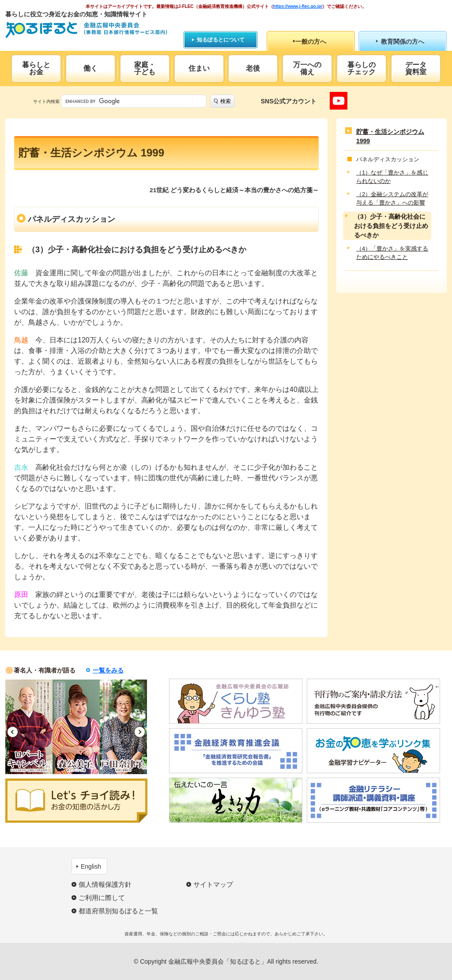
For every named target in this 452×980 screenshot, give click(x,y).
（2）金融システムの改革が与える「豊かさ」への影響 (392, 199)
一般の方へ (311, 42)
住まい (199, 68)
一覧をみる (108, 670)
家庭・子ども (145, 68)
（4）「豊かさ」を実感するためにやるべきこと (392, 253)
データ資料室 (416, 68)
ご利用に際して (102, 898)
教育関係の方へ (403, 42)
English (91, 866)
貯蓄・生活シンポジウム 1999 (390, 136)
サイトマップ (213, 884)
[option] (29, 727)
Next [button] (140, 732)
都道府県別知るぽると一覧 (118, 911)
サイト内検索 (46, 101)
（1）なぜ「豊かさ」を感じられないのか (392, 177)
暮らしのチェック (362, 68)
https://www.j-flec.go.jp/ (298, 6)
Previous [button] (13, 732)
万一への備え (307, 68)
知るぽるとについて (221, 40)
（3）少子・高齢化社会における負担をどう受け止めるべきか (391, 226)
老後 (253, 68)
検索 (226, 101)
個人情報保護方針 (105, 884)
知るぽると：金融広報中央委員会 (86, 30)
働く (90, 68)
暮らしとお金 (36, 68)
